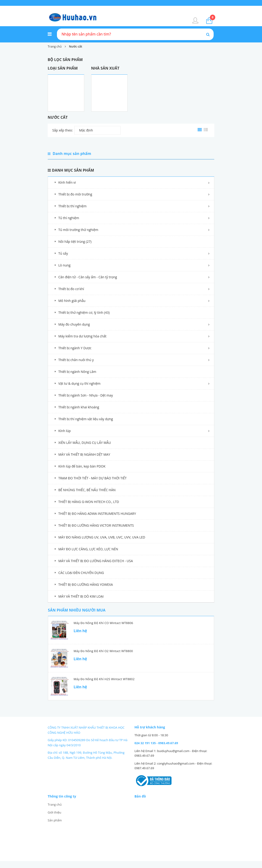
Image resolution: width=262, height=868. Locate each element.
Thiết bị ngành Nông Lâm (77, 372)
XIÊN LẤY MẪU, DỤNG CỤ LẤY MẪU (85, 443)
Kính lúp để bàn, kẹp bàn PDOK (82, 466)
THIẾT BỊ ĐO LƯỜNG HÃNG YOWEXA (86, 585)
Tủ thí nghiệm (69, 218)
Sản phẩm (55, 820)
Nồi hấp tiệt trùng (75, 242)
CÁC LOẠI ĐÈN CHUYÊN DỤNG (81, 573)
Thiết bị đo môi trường (75, 194)
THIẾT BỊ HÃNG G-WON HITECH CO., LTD (89, 502)
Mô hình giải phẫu (72, 301)
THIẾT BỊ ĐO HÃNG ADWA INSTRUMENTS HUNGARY (97, 514)
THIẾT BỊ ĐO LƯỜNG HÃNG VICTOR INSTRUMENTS (96, 525)
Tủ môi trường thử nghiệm (78, 230)
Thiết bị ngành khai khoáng (79, 407)
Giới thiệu (55, 812)
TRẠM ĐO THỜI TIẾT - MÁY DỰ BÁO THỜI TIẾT (92, 478)
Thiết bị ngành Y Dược (75, 348)
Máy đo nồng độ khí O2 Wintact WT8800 (103, 651)
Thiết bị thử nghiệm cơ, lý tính (84, 312)
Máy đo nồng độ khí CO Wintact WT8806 (103, 623)
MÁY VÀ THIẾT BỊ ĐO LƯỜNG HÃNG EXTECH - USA (96, 561)
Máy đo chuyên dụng (74, 324)
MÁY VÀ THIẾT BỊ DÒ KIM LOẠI (81, 596)
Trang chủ (55, 804)
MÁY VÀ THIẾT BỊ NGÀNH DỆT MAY (84, 454)
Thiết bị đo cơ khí (71, 289)
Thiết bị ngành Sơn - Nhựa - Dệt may (86, 395)
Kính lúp (65, 431)
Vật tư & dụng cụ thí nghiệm (79, 383)
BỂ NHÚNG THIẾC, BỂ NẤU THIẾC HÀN (87, 490)
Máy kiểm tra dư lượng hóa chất (82, 336)
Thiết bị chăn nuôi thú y (76, 360)
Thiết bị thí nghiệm (72, 206)
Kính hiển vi (67, 182)
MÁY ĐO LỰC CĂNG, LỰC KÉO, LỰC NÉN (88, 549)
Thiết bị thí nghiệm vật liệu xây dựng (86, 419)
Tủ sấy (63, 253)
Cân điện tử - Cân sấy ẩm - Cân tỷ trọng (88, 277)
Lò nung (64, 265)
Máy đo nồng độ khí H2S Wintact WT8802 (104, 679)
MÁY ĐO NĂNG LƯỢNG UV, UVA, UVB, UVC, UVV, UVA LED (102, 537)
